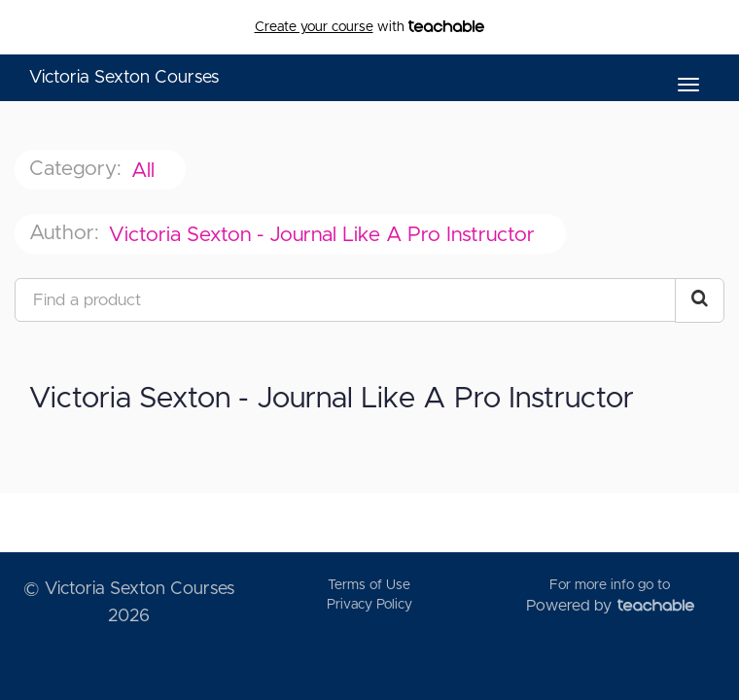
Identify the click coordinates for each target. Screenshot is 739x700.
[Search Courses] (700, 300)
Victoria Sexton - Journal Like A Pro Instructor (325, 235)
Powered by (610, 606)
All (146, 171)
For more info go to (610, 585)
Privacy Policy (369, 605)
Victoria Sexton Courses (124, 78)
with (370, 27)
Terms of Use (369, 585)
